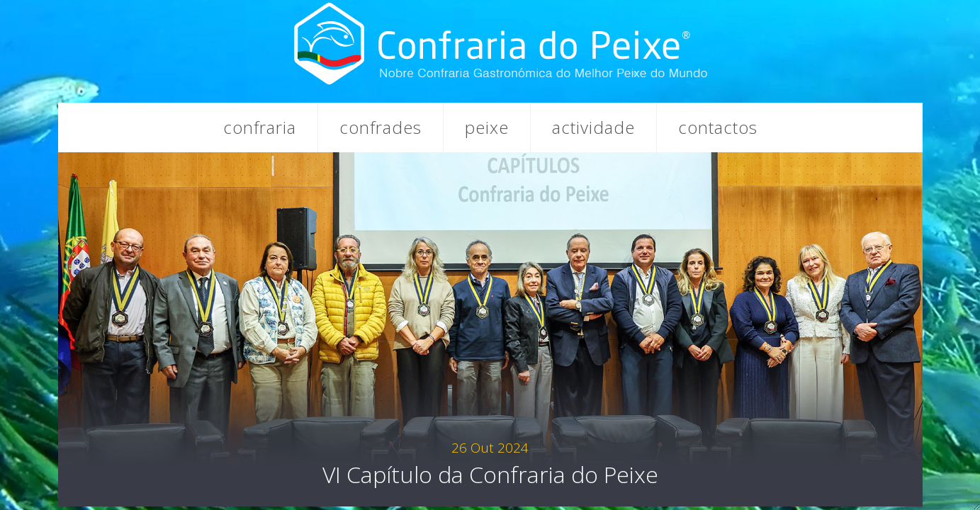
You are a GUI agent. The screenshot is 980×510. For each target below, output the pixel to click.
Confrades (381, 127)
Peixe (487, 127)
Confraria (260, 127)
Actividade (593, 127)
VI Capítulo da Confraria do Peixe (490, 464)
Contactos (718, 127)
